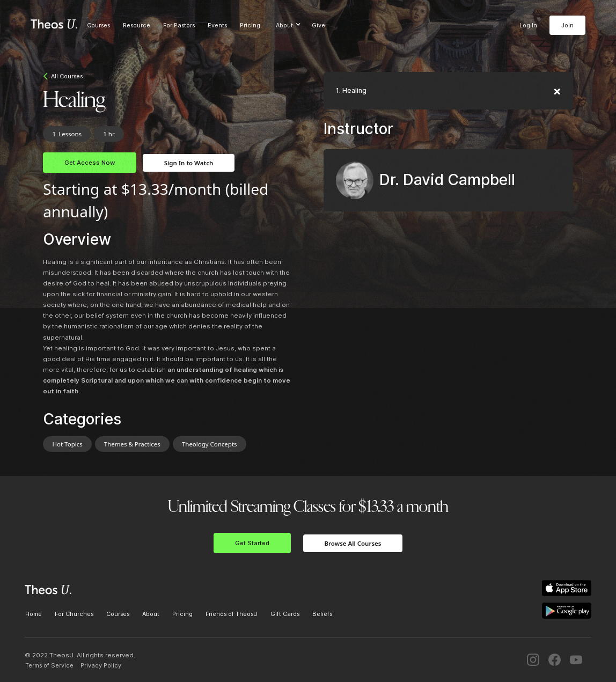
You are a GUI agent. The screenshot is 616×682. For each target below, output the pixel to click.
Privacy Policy (101, 665)
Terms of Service (49, 665)
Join (567, 25)
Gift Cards (285, 614)
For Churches (74, 614)
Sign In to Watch (189, 163)
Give (318, 25)
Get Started (252, 543)
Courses (98, 25)
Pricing (250, 25)
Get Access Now (90, 163)
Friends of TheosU (232, 614)
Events (217, 25)
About (151, 614)
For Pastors (179, 25)
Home (34, 614)
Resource (137, 25)
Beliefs (322, 614)
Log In (528, 25)
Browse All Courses (353, 543)
